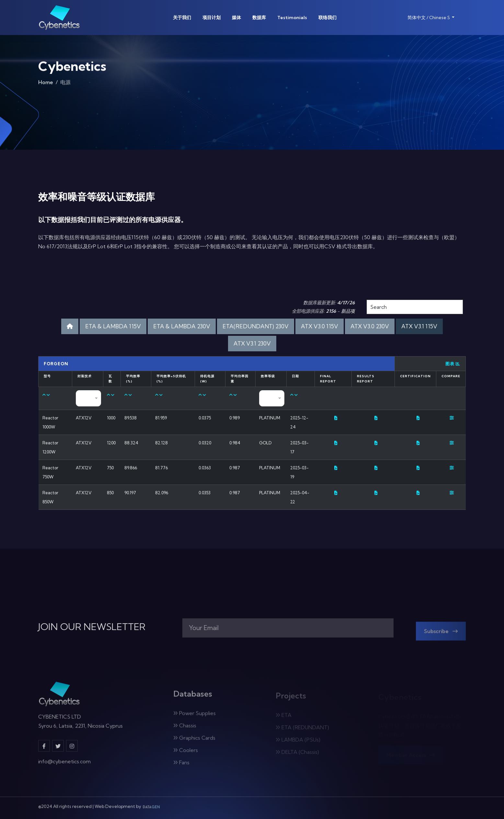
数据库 (259, 18)
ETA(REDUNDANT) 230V (256, 326)
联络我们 (327, 18)
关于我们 (182, 18)
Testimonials (292, 18)
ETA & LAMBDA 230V (182, 326)
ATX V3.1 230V (252, 343)
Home (46, 85)
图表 (453, 364)
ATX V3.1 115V (419, 326)
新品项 (348, 311)
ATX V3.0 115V (320, 326)
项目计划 (212, 18)
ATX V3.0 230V (370, 326)
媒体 (236, 18)
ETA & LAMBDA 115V (113, 326)
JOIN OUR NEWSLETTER (92, 627)
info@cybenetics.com (64, 766)
